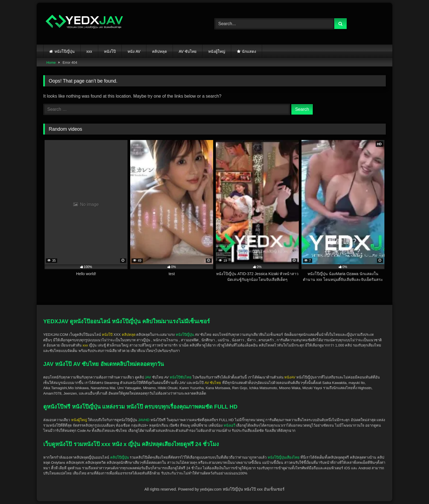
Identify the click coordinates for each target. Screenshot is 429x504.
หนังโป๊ (110, 51)
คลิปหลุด (160, 51)
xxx (89, 51)
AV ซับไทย (188, 51)
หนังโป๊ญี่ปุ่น (65, 51)
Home (51, 62)
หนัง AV (134, 51)
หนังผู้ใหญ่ (217, 51)
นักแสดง (249, 51)
